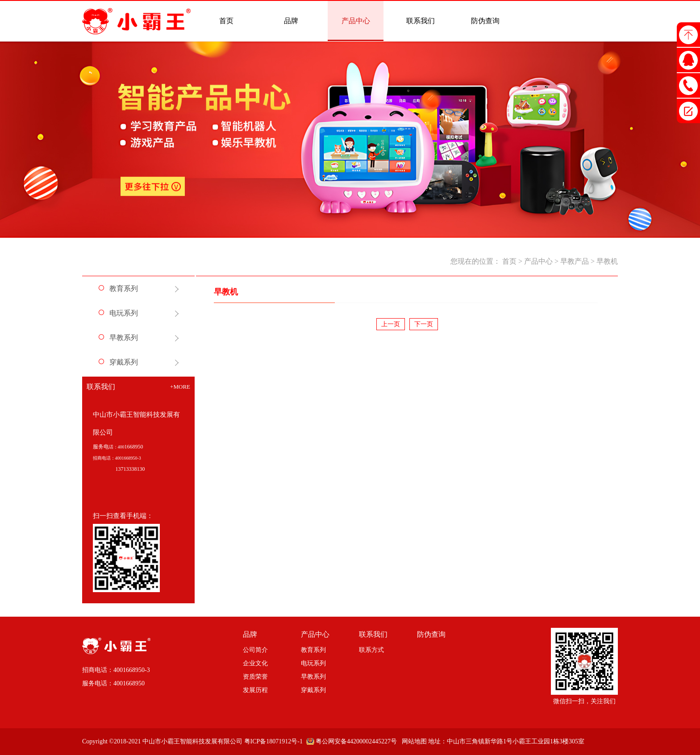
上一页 (391, 324)
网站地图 (413, 741)
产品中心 (538, 261)
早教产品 (575, 261)
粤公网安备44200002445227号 (356, 741)
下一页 (424, 324)
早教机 (607, 261)
